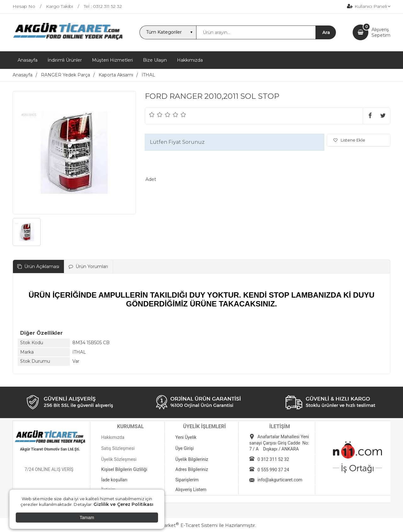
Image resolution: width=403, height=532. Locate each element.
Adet (151, 179)
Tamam (87, 518)
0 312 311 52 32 (273, 459)
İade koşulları (114, 480)
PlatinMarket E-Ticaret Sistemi (182, 525)
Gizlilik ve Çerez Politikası (123, 504)
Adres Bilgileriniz (192, 469)
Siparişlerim (187, 480)
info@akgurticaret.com (280, 480)
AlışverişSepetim (381, 32)
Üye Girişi (184, 448)
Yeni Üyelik (186, 437)
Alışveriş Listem (191, 490)
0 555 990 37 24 (273, 470)
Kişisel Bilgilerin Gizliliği (124, 469)
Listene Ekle (349, 140)
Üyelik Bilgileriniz (192, 459)
